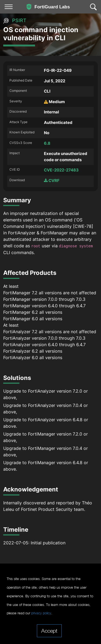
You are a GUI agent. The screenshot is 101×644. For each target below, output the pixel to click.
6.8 (47, 143)
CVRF (52, 181)
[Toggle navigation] (9, 7)
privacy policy (41, 613)
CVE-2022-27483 (61, 170)
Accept (49, 630)
